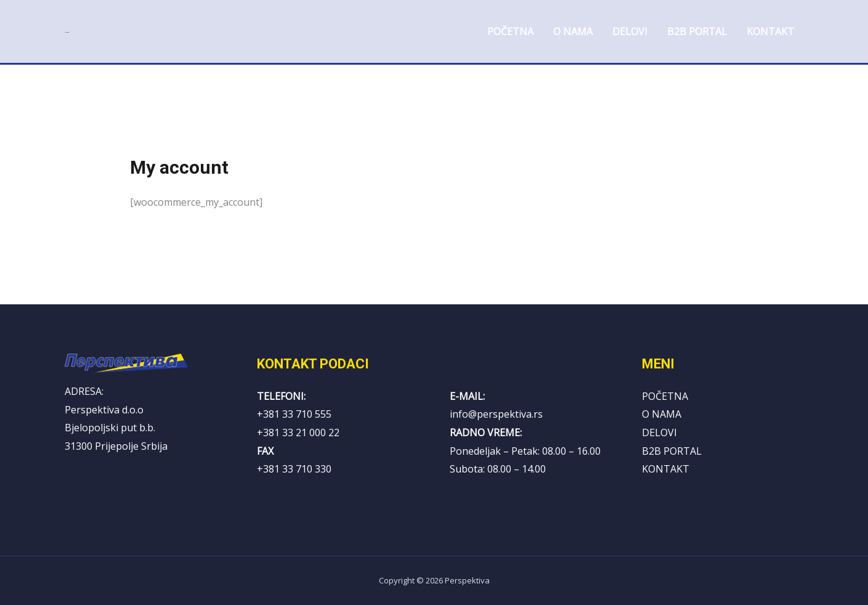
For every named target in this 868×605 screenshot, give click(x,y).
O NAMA (662, 414)
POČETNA (665, 396)
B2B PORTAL (672, 451)
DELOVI (659, 432)
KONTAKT (666, 469)
